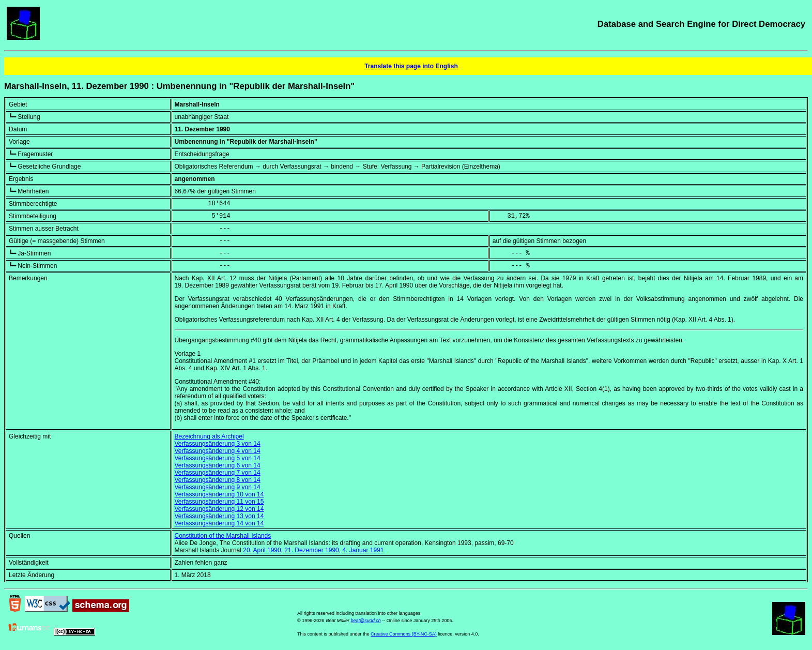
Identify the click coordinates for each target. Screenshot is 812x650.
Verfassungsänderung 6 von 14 (218, 465)
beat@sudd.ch (366, 621)
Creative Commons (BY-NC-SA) (404, 634)
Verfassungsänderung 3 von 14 (218, 444)
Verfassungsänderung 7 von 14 (218, 473)
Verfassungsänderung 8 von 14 (218, 480)
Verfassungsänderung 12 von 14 (219, 509)
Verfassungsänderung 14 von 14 (219, 523)
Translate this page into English (411, 66)
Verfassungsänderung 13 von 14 (219, 516)
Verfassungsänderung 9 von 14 (218, 487)
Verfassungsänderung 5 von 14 (218, 458)
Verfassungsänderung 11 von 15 (219, 502)
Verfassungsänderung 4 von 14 (218, 451)
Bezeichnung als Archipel (209, 436)
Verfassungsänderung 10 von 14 (219, 494)
